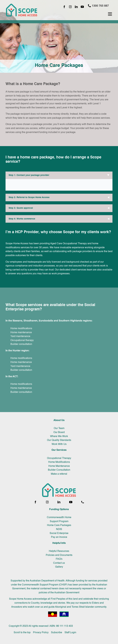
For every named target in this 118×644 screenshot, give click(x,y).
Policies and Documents (59, 555)
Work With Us (59, 444)
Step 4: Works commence (22, 219)
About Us (59, 420)
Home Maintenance (59, 466)
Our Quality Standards (59, 440)
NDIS (59, 529)
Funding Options (59, 509)
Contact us (59, 563)
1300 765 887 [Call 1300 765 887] (98, 6)
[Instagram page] (70, 7)
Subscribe (57, 633)
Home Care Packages (59, 525)
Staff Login (70, 633)
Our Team (59, 428)
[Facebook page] (64, 7)
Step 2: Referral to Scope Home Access (29, 197)
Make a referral (59, 474)
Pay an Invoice (59, 537)
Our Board (59, 432)
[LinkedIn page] (76, 7)
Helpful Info (59, 543)
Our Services (59, 450)
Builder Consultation (59, 470)
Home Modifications (59, 462)
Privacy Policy (41, 633)
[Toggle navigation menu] (110, 14)
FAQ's (59, 559)
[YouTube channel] (82, 7)
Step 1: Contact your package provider (29, 175)
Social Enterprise (59, 533)
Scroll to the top (22, 633)
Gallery (59, 567)
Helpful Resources (59, 551)
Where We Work (59, 436)
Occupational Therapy (59, 458)
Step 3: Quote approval (21, 208)
